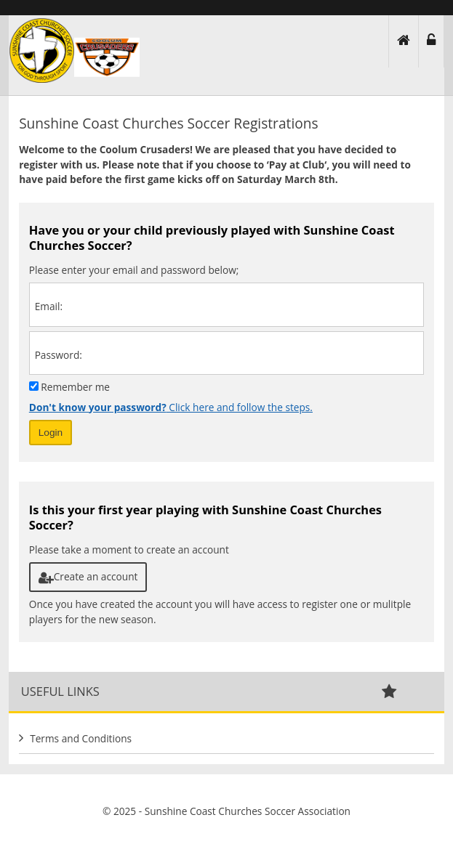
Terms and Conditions (81, 738)
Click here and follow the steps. (171, 407)
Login (51, 433)
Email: (49, 306)
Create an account (88, 576)
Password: (59, 355)
